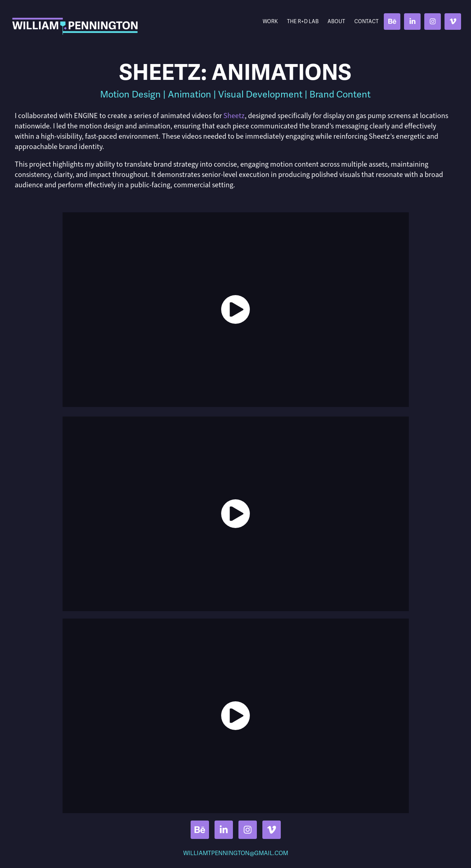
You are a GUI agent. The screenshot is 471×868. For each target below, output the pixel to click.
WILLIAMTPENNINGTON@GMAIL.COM (236, 853)
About (336, 22)
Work (270, 22)
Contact (366, 22)
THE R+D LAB (303, 22)
